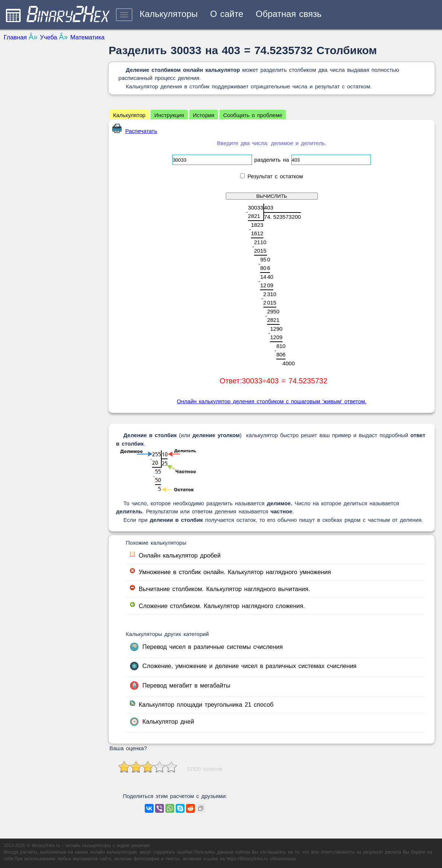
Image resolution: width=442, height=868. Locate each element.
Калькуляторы (169, 14)
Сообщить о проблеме (253, 115)
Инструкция (169, 115)
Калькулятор (129, 115)
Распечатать (135, 131)
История (204, 115)
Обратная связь (289, 14)
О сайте (227, 14)
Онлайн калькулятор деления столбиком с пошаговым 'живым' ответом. (272, 401)
